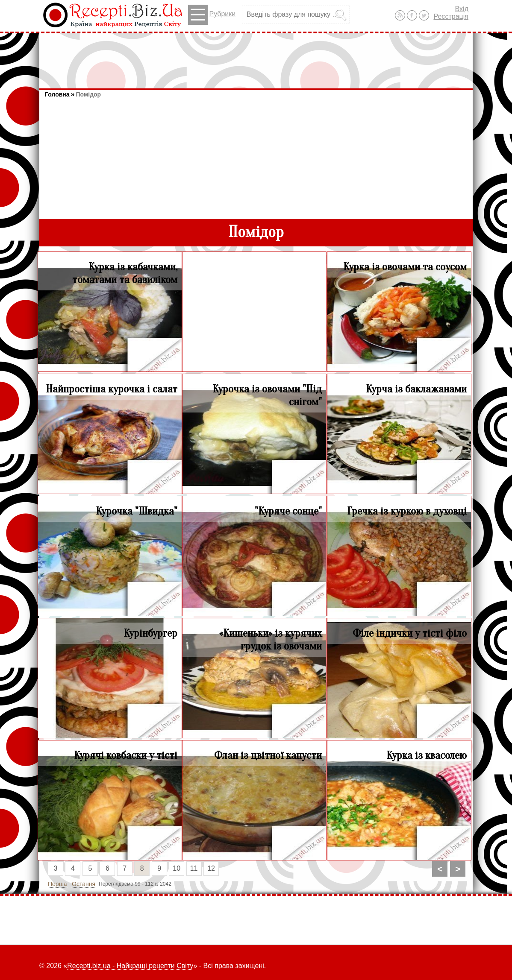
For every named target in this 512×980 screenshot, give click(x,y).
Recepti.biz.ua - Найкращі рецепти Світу (130, 966)
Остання (84, 884)
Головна (57, 94)
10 (177, 868)
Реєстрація (451, 16)
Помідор (88, 94)
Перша (57, 884)
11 (194, 868)
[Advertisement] (256, 57)
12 (211, 868)
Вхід (462, 9)
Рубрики (212, 15)
